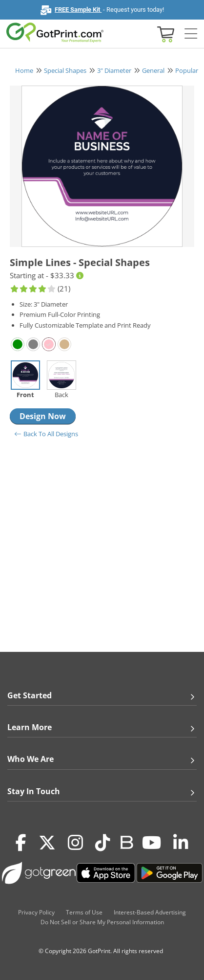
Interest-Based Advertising (150, 912)
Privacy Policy (36, 912)
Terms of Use (84, 912)
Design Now (43, 416)
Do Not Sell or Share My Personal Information (102, 922)
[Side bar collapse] (191, 34)
